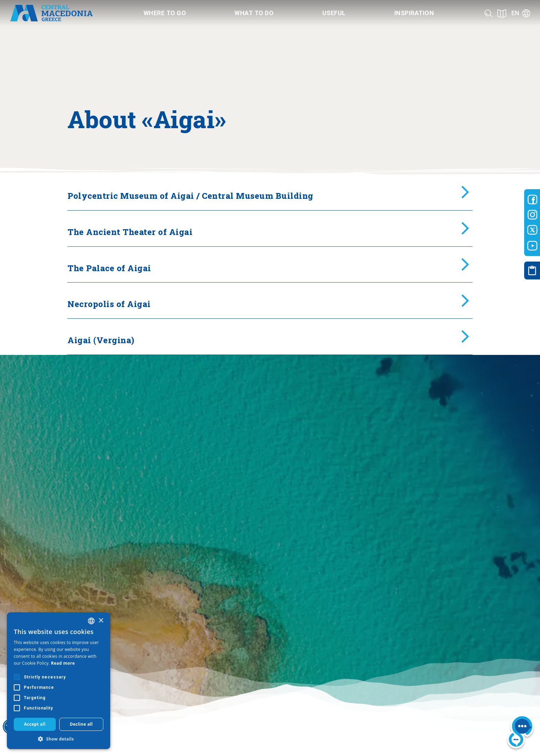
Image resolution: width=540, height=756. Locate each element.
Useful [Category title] (334, 13)
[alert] (59, 681)
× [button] (101, 621)
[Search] (489, 13)
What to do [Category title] (254, 13)
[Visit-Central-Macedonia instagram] (532, 215)
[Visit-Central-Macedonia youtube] (532, 246)
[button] (59, 739)
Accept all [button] (35, 724)
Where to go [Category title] (165, 13)
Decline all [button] (81, 724)
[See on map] (502, 13)
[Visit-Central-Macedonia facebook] (532, 200)
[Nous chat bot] (520, 733)
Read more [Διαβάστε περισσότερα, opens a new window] (63, 663)
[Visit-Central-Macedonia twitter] (532, 230)
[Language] (521, 13)
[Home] (51, 13)
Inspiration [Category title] (414, 13)
